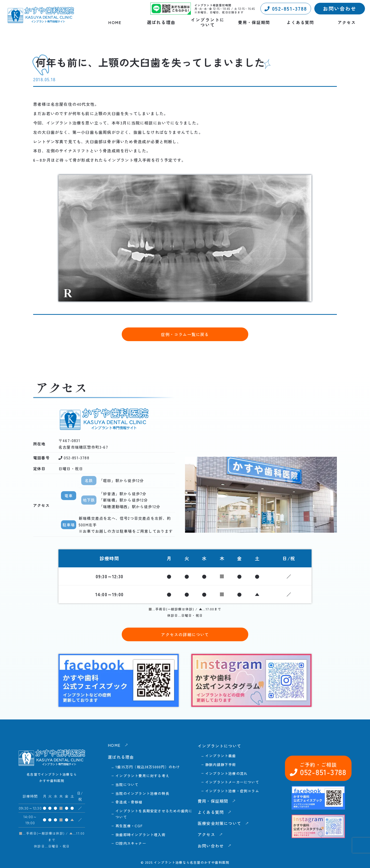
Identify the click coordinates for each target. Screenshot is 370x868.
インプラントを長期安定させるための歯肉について (154, 814)
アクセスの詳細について (185, 634)
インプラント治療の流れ (226, 773)
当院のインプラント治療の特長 (142, 793)
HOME (115, 22)
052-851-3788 (286, 8)
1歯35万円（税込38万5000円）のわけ (148, 767)
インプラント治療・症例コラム (232, 791)
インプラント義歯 (221, 756)
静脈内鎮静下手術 (221, 764)
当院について (127, 784)
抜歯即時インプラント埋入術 (140, 835)
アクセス (347, 22)
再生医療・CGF (129, 826)
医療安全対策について (219, 823)
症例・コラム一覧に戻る (185, 334)
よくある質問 (300, 22)
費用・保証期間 (254, 22)
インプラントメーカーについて (232, 782)
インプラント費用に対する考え (142, 776)
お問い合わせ (340, 8)
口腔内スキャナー (131, 843)
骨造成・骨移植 (129, 802)
